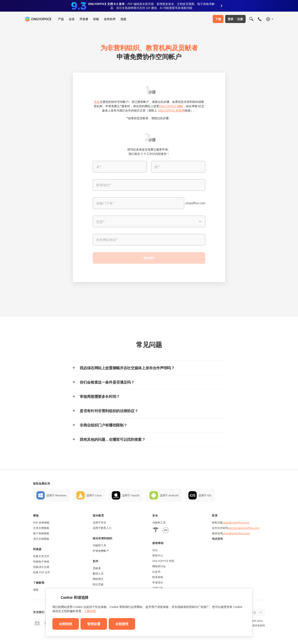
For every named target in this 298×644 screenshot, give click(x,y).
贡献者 (97, 568)
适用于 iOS (205, 495)
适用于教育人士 (102, 528)
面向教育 (98, 515)
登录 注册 (235, 19)
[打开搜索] (251, 19)
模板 (36, 515)
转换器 (37, 549)
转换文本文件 (41, 556)
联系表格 (158, 577)
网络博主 (98, 579)
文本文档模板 (41, 528)
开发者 (84, 19)
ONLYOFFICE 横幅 (171, 106)
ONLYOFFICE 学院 (163, 561)
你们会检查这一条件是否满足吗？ (107, 382)
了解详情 (90, 611)
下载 (218, 19)
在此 (97, 102)
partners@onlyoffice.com (244, 528)
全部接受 (122, 624)
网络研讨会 (159, 566)
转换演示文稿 (41, 567)
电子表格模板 (41, 533)
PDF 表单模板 (41, 522)
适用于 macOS (131, 495)
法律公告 (158, 588)
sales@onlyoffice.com (236, 522)
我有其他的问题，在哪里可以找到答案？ (113, 439)
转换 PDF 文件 (42, 572)
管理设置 (94, 624)
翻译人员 (98, 574)
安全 (155, 515)
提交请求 (149, 258)
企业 (72, 19)
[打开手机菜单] (260, 19)
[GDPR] (166, 531)
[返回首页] (38, 19)
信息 (123, 19)
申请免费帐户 (101, 551)
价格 (96, 19)
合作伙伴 (110, 19)
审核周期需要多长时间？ (100, 396)
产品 (61, 19)
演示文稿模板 (41, 539)
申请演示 (158, 582)
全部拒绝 (66, 624)
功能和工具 (99, 545)
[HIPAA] (156, 531)
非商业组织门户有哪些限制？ (103, 425)
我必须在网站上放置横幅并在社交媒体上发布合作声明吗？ (127, 368)
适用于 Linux (94, 495)
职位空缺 (98, 584)
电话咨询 (217, 539)
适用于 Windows (56, 495)
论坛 (155, 550)
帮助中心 (158, 555)
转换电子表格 (41, 561)
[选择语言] (269, 19)
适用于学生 (99, 522)
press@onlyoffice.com (236, 533)
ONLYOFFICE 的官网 (171, 110)
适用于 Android (169, 495)
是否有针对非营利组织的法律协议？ (109, 411)
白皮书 (156, 572)
